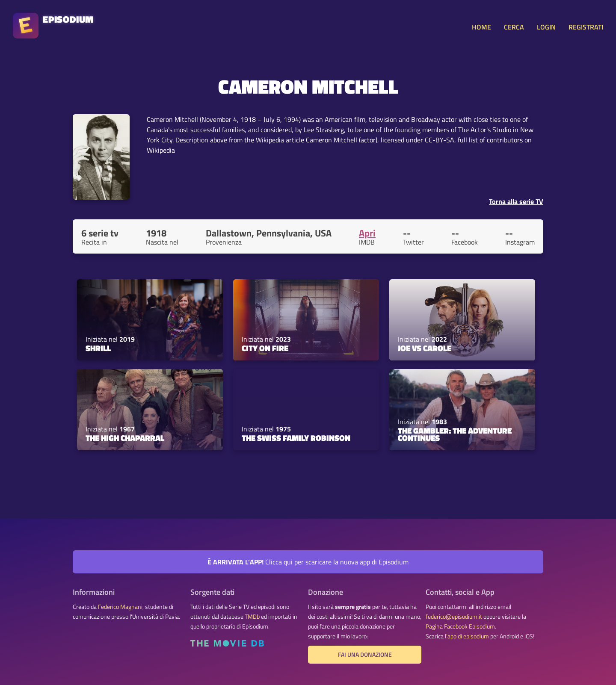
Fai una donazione (365, 655)
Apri (367, 233)
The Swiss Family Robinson (296, 438)
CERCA (514, 27)
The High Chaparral (125, 438)
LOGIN (546, 27)
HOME (481, 27)
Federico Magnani (120, 607)
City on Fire (265, 348)
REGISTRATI (586, 27)
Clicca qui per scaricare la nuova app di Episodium (308, 562)
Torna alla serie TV (516, 201)
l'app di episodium (467, 636)
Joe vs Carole (425, 348)
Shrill (98, 348)
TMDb (252, 617)
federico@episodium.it (454, 617)
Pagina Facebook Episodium (460, 626)
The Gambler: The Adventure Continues (455, 434)
